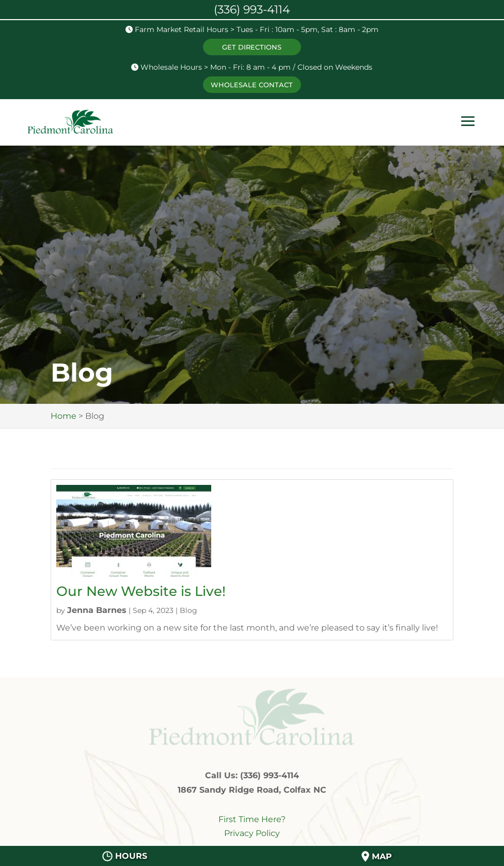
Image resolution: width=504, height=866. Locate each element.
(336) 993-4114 (252, 10)
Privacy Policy (252, 833)
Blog (188, 610)
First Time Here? (252, 819)
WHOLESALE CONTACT (252, 85)
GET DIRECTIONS (252, 47)
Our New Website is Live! (141, 591)
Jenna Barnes (97, 610)
